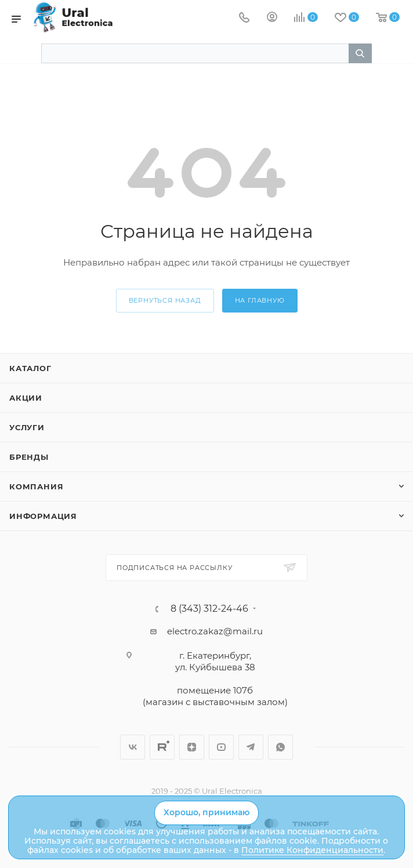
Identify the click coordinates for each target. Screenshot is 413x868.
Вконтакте (133, 747)
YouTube (221, 747)
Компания (36, 486)
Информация (43, 516)
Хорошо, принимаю (206, 812)
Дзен (192, 747)
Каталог (30, 368)
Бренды (29, 457)
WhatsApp (280, 747)
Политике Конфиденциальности (312, 850)
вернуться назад (165, 300)
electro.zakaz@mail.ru (215, 631)
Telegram (251, 747)
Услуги (27, 427)
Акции (26, 398)
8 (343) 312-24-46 (209, 609)
